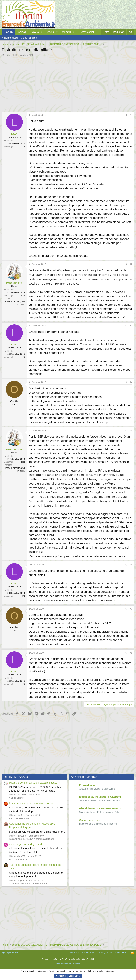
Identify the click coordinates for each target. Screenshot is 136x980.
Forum (9, 32)
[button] (42, 32)
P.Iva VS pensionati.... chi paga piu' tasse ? (34, 783)
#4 (131, 382)
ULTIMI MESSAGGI (17, 777)
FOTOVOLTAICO (18, 859)
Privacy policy (105, 953)
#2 (131, 264)
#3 (131, 326)
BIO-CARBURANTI (19, 818)
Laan (7, 55)
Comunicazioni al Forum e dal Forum (28, 884)
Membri (66, 32)
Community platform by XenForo (68, 959)
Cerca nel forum (29, 38)
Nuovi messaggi (10, 38)
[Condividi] (126, 115)
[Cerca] (131, 32)
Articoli (22, 32)
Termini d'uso (88, 953)
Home (125, 953)
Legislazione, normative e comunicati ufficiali (32, 839)
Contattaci (74, 953)
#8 (131, 653)
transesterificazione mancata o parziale (32, 803)
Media (50, 32)
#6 (131, 565)
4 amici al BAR (17, 798)
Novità (35, 32)
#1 (131, 115)
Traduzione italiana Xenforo (68, 964)
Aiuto (117, 953)
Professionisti (87, 32)
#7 (131, 609)
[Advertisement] (68, 83)
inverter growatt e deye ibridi (26, 844)
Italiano (13, 953)
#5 (131, 431)
